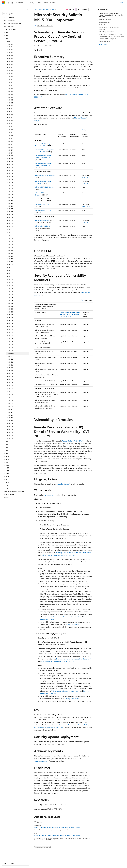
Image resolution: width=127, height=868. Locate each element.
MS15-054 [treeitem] (10, 282)
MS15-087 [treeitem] (10, 185)
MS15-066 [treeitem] (10, 247)
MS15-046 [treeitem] (10, 306)
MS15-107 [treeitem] (10, 126)
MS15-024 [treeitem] (10, 371)
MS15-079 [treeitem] (10, 209)
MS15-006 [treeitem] (10, 424)
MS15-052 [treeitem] (10, 288)
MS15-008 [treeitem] (10, 418)
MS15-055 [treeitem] (10, 280)
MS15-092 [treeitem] (10, 171)
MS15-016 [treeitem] (10, 394)
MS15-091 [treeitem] (10, 174)
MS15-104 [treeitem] (10, 135)
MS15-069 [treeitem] (10, 238)
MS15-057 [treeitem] (10, 274)
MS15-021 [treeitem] (10, 380)
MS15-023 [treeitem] (10, 374)
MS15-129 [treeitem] (10, 62)
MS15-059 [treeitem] (10, 268)
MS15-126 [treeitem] (10, 70)
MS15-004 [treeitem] (10, 430)
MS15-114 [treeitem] (10, 106)
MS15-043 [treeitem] (10, 315)
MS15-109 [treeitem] (10, 121)
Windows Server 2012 (42, 205)
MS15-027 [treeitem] (10, 362)
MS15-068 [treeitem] (10, 241)
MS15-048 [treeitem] (10, 300)
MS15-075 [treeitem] (10, 221)
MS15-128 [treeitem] (10, 65)
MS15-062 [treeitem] (10, 259)
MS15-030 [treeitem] (10, 353)
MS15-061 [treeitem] (10, 262)
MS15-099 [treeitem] (10, 150)
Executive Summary (105, 19)
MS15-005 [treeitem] (10, 427)
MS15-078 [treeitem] (10, 212)
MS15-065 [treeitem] (10, 250)
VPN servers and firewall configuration (65, 617)
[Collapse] (27, 10)
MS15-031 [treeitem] (10, 350)
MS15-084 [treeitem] (10, 194)
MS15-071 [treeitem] (10, 232)
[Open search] (118, 3)
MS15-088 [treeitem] (10, 182)
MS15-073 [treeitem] (10, 227)
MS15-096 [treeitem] (10, 159)
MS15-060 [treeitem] (10, 265)
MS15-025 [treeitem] (10, 368)
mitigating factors (63, 484)
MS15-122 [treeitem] (10, 82)
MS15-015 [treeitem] (10, 397)
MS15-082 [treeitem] (10, 200)
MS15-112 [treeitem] (10, 112)
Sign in (123, 3)
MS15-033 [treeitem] (10, 344)
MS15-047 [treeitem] (10, 303)
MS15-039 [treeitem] (10, 327)
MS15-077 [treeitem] (10, 215)
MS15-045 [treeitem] (10, 309)
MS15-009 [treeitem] (10, 415)
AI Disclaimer (6, 862)
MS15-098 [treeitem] (10, 153)
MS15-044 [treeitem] (10, 312)
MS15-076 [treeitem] (10, 218)
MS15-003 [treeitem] (10, 433)
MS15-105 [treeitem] (10, 132)
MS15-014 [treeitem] (10, 400)
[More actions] (91, 10)
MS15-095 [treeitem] (10, 162)
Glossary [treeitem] (7, 497)
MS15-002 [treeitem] (10, 436)
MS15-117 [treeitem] (10, 97)
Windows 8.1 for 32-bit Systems (45, 187)
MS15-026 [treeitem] (10, 365)
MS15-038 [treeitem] (10, 330)
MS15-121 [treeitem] (10, 85)
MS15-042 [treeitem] (10, 318)
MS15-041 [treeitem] (10, 321)
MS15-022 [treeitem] (10, 377)
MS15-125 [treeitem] (10, 73)
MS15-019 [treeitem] (10, 386)
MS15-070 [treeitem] (10, 235)
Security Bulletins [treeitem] (11, 29)
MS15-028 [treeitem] (10, 359)
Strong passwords (72, 624)
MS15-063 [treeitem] (10, 256)
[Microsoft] (4, 3)
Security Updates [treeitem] (9, 18)
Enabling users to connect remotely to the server (73, 552)
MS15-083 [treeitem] (10, 197)
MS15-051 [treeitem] (10, 291)
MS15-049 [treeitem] (10, 297)
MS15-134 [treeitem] (10, 47)
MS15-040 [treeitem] (10, 324)
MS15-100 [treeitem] (10, 147)
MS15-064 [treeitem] (10, 253)
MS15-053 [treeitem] (10, 285)
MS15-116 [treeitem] (10, 100)
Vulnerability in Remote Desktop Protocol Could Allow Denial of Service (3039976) (111, 15)
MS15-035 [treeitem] (10, 338)
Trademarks (82, 862)
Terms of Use (73, 862)
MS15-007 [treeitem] (10, 421)
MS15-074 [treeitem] (10, 224)
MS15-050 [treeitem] (10, 294)
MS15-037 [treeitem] (10, 333)
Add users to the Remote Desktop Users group (57, 555)
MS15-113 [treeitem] (10, 109)
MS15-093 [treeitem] (10, 168)
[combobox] (16, 14)
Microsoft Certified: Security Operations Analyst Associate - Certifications (57, 836)
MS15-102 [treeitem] (10, 141)
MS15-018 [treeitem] (10, 388)
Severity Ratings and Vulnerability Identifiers (109, 28)
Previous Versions (18, 862)
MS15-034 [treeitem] (10, 341)
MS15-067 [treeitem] (10, 244)
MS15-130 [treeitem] (10, 59)
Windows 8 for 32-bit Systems (44, 175)
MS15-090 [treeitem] (10, 177)
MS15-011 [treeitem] (10, 409)
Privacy (43, 862)
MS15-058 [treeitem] (10, 271)
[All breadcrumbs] (36, 10)
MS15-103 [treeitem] (10, 138)
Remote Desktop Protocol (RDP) (73, 441)
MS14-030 (85, 177)
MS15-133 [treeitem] (10, 50)
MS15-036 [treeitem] (10, 336)
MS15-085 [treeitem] (10, 191)
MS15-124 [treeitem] (10, 76)
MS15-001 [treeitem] (10, 438)
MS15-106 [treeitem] (10, 129)
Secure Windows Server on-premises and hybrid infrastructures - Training (57, 827)
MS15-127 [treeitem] (10, 68)
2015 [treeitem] (9, 41)
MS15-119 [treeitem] (10, 91)
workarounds (48, 495)
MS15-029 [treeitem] (10, 356)
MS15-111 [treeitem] (10, 115)
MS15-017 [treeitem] (10, 391)
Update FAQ (102, 25)
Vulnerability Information (106, 32)
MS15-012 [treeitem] (10, 406)
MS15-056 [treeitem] (10, 277)
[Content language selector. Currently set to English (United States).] (11, 857)
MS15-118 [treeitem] (10, 94)
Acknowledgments (41, 761)
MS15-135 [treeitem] (10, 44)
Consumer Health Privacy (57, 862)
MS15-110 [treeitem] (10, 118)
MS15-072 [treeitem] (10, 229)
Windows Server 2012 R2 (43, 210)
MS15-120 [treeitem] (10, 88)
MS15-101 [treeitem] (10, 144)
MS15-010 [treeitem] (10, 412)
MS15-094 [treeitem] (10, 165)
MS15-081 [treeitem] (10, 203)
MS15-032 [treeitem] (10, 347)
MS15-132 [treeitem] (10, 53)
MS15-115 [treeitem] (10, 103)
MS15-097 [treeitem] (10, 156)
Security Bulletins (44, 10)
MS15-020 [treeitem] (10, 383)
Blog (27, 862)
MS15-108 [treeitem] (10, 124)
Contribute (36, 862)
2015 (53, 10)
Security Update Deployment (108, 39)
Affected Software (104, 22)
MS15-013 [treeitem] (10, 403)
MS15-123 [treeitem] (10, 79)
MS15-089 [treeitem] (10, 179)
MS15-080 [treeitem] (10, 206)
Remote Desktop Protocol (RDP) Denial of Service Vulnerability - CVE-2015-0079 (111, 35)
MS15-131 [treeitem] (10, 56)
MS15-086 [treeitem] (10, 188)
